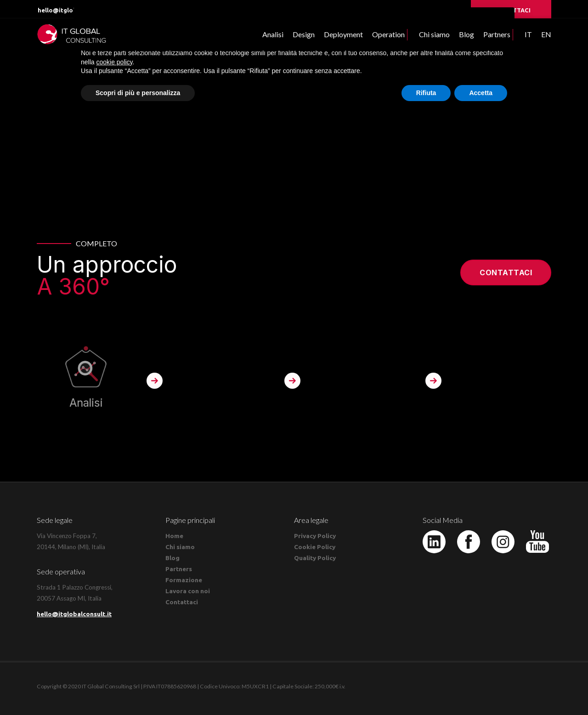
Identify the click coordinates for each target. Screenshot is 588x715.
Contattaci (506, 272)
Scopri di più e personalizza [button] (138, 93)
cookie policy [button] (114, 62)
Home (174, 536)
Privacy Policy (315, 536)
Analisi (273, 34)
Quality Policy (315, 558)
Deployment (343, 34)
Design (304, 34)
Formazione (184, 580)
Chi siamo (434, 34)
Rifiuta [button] (426, 93)
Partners (497, 34)
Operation (388, 34)
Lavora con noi (188, 591)
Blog (466, 34)
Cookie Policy (315, 547)
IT (528, 34)
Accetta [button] (481, 93)
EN (546, 34)
